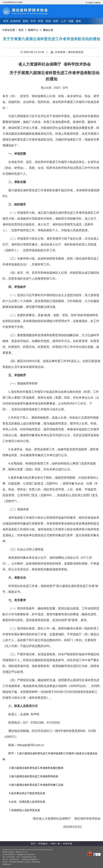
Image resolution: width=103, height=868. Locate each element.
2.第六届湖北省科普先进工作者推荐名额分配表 (36, 768)
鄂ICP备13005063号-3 (9, 855)
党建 (71, 21)
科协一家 (55, 844)
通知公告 (48, 30)
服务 (79, 21)
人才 (63, 21)
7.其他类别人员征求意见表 (24, 810)
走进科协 (15, 21)
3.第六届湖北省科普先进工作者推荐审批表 (34, 776)
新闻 (25, 21)
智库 (56, 21)
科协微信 (43, 844)
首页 (6, 21)
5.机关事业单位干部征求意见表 (27, 793)
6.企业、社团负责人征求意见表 (27, 802)
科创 (48, 21)
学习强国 (89, 3)
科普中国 (68, 844)
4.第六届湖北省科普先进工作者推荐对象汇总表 (36, 785)
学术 (33, 21)
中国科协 (97, 3)
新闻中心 (33, 30)
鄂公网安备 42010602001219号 (26, 855)
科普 (41, 21)
